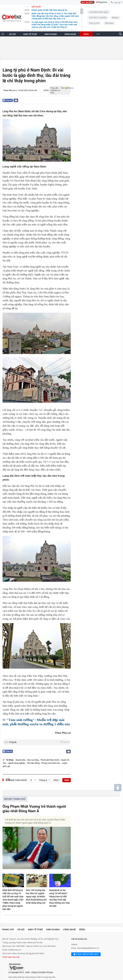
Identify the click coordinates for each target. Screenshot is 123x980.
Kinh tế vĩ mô (35, 929)
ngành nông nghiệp (17, 763)
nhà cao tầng (33, 760)
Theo (37, 742)
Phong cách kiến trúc (51, 763)
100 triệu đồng (33, 763)
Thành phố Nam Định (50, 760)
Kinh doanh (53, 929)
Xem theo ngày (18, 780)
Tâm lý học (94, 23)
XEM (67, 780)
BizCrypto (109, 23)
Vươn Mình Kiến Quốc (99, 12)
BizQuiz (115, 18)
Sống (46, 90)
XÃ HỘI (12, 34)
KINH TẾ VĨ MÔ (30, 34)
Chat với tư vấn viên (86, 954)
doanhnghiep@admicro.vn (88, 948)
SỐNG (86, 34)
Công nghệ (69, 929)
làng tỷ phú (21, 760)
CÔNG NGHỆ (70, 34)
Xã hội (21, 929)
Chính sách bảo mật (11, 957)
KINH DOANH (51, 34)
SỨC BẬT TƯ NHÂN (98, 18)
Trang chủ (8, 929)
